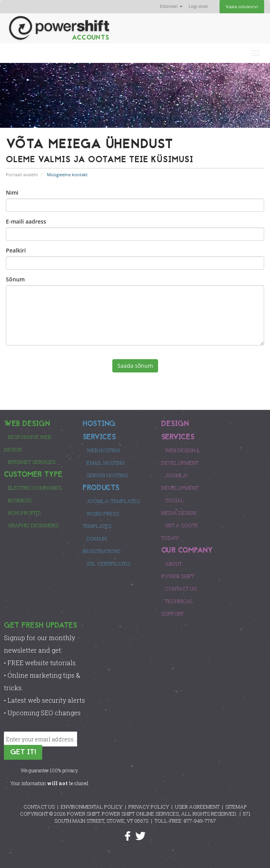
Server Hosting (107, 475)
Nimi (12, 192)
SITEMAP (236, 807)
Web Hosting (103, 450)
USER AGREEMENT (197, 807)
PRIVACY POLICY (149, 807)
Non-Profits (24, 513)
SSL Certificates (108, 564)
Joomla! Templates (113, 501)
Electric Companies (35, 488)
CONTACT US (39, 807)
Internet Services (32, 462)
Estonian (171, 6)
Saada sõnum (135, 366)
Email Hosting (106, 463)
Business (20, 500)
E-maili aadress (26, 221)
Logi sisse (198, 6)
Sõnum (15, 279)
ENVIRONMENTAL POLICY (92, 807)
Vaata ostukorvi (242, 6)
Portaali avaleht (22, 174)
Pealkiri (16, 250)
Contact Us (181, 589)
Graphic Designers (33, 525)
